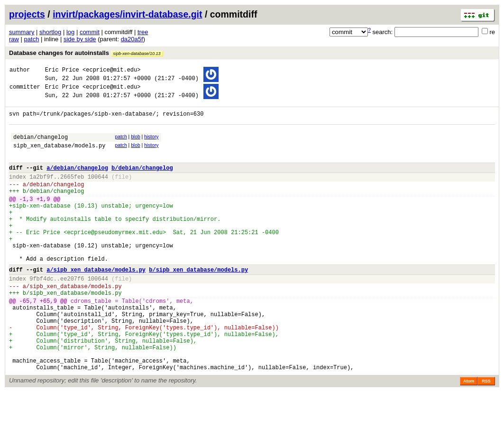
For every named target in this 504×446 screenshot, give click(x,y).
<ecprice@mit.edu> (111, 71)
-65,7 (28, 341)
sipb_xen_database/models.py (59, 157)
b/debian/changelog (142, 182)
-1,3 (26, 219)
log (70, 32)
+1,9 (43, 219)
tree (143, 32)
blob (136, 145)
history (151, 145)
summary (22, 32)
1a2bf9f (41, 192)
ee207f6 (72, 314)
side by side (80, 39)
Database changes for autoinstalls (86, 53)
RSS (486, 435)
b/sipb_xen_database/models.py (198, 304)
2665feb (72, 192)
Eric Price (62, 71)
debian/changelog (41, 147)
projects (27, 14)
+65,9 (48, 341)
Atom (469, 435)
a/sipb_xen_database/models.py (96, 304)
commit (90, 32)
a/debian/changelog (77, 182)
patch (32, 39)
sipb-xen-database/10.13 (137, 54)
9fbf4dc (41, 314)
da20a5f (132, 39)
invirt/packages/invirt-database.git (127, 14)
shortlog (50, 32)
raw (14, 39)
